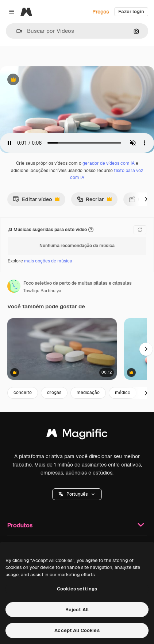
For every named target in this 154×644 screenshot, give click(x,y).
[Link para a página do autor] (14, 286)
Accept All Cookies (77, 630)
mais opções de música (48, 261)
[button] (16, 31)
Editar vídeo (36, 201)
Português (77, 494)
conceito (23, 393)
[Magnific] (26, 12)
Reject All (77, 610)
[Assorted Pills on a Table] (62, 349)
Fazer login (131, 11)
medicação (88, 393)
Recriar (94, 201)
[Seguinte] (146, 199)
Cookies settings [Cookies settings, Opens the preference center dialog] (77, 589)
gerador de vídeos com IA (109, 163)
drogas (54, 393)
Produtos (77, 525)
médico (123, 393)
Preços (101, 12)
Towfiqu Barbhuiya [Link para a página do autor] (42, 291)
